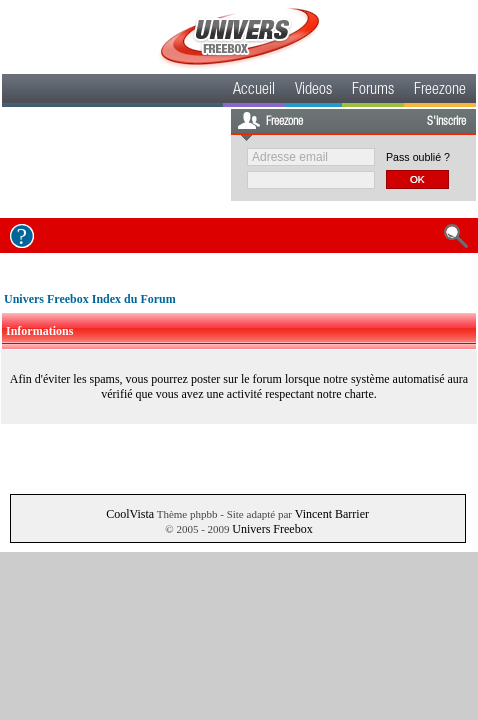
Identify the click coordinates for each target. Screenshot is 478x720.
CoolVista (130, 514)
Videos (313, 91)
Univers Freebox (272, 529)
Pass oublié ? (418, 157)
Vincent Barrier (332, 514)
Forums (373, 91)
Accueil (254, 91)
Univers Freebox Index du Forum (90, 299)
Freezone (440, 91)
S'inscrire (446, 122)
